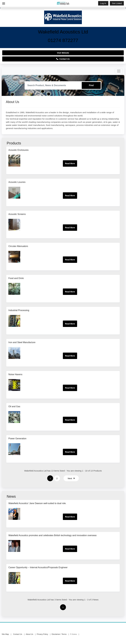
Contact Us (63, 59)
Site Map (5, 634)
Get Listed (117, 3)
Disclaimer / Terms (59, 634)
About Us (29, 634)
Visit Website (63, 53)
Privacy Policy (42, 634)
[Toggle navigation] (119, 71)
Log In (103, 3)
